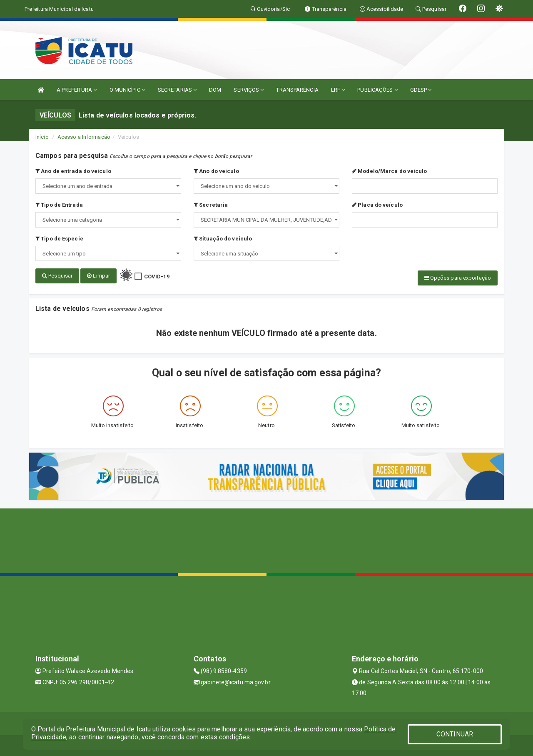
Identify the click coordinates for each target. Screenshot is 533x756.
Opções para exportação (458, 278)
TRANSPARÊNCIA (297, 90)
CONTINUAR (455, 734)
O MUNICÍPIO (127, 90)
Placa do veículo (377, 205)
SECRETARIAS (177, 90)
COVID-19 (157, 277)
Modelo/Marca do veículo (390, 171)
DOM (215, 90)
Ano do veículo (216, 171)
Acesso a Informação (84, 137)
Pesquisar (57, 276)
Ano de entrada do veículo (73, 171)
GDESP (421, 90)
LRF (338, 90)
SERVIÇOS (249, 90)
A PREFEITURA (77, 90)
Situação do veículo (223, 239)
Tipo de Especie (59, 239)
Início (42, 137)
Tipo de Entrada (59, 205)
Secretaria (211, 205)
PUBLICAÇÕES (377, 90)
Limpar (98, 276)
